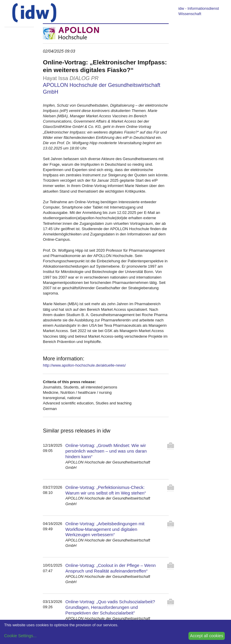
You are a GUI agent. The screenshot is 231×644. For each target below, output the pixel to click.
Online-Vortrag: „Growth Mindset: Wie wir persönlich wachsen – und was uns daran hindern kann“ (106, 451)
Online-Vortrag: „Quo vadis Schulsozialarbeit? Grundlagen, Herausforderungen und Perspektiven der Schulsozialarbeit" (110, 607)
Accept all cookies (206, 636)
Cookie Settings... (20, 636)
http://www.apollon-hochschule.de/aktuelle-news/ (84, 365)
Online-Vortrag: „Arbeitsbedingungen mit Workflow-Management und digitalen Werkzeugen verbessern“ (105, 529)
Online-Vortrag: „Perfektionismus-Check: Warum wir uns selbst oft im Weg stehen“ (106, 490)
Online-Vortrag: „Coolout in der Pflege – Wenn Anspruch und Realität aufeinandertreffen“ (110, 568)
